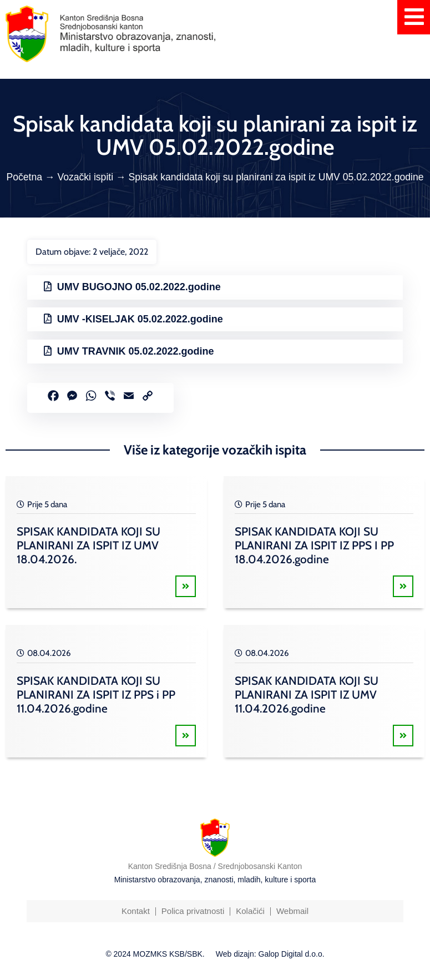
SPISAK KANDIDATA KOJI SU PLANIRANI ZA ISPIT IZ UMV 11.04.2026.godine (307, 694)
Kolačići (250, 911)
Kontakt (136, 911)
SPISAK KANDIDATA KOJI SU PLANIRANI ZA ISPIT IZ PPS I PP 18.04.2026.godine (314, 545)
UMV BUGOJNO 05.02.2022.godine (139, 287)
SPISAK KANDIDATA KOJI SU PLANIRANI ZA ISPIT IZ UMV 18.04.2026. (88, 545)
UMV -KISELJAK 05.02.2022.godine (140, 319)
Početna (24, 177)
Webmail (292, 911)
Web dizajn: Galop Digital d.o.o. (270, 954)
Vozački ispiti (85, 177)
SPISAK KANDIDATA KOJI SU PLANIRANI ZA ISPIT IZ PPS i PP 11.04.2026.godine (96, 694)
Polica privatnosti (193, 911)
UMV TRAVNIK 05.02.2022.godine (136, 351)
